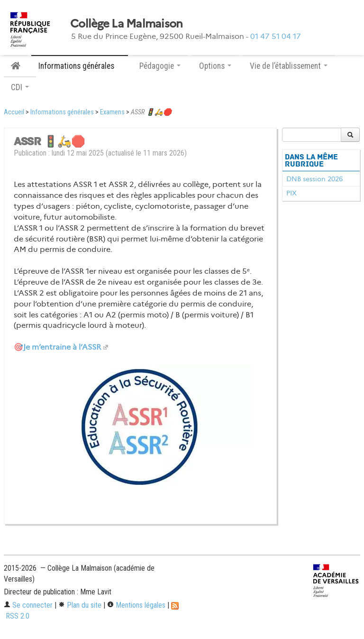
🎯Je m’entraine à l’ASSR (57, 347)
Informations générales (62, 112)
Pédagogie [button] (160, 66)
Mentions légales (136, 605)
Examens (112, 112)
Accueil (14, 112)
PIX (291, 193)
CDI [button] (20, 87)
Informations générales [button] (80, 66)
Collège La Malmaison (127, 24)
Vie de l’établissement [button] (289, 66)
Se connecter (28, 605)
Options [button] (215, 66)
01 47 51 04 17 (276, 36)
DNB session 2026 (314, 179)
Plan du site (80, 605)
